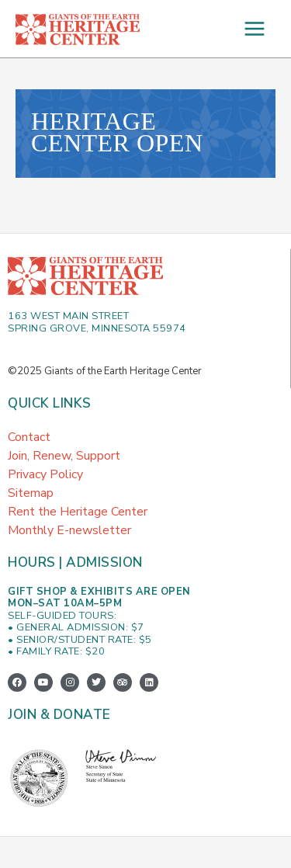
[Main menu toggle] (255, 29)
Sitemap (31, 493)
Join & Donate (59, 715)
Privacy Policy (45, 474)
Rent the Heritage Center (78, 512)
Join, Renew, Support (64, 456)
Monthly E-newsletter (69, 530)
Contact (29, 437)
